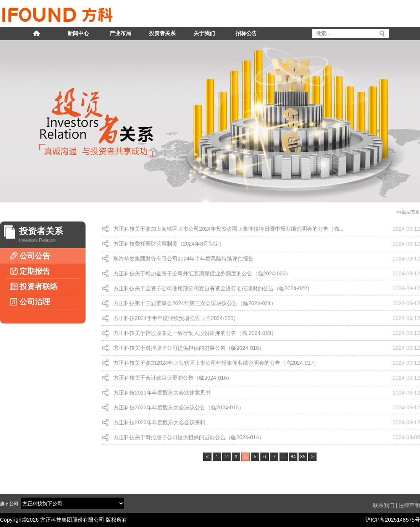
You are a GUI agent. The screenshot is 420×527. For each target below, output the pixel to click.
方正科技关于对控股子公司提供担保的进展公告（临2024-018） (189, 348)
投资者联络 (34, 286)
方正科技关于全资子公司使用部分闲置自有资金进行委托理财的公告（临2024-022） (213, 288)
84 (293, 457)
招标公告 (246, 33)
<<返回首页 (408, 212)
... (284, 457)
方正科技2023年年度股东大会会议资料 (159, 422)
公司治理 (30, 302)
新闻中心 (78, 33)
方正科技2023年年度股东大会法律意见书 (162, 393)
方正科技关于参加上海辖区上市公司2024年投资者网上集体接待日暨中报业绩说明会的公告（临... (229, 229)
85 (303, 457)
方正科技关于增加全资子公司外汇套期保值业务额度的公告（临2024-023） (202, 273)
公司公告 (30, 256)
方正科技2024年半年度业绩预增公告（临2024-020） (176, 318)
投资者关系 (162, 33)
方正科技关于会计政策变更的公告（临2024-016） (173, 378)
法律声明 (409, 505)
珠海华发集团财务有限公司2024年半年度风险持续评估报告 (183, 259)
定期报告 (30, 271)
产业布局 (120, 33)
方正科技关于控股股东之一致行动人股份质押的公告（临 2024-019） (195, 333)
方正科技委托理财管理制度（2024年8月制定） (169, 244)
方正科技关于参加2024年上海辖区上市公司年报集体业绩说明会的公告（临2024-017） (216, 363)
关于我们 (204, 33)
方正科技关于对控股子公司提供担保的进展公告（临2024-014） (189, 437)
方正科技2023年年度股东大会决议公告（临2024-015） (179, 407)
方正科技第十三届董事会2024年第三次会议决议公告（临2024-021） (195, 303)
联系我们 (384, 505)
